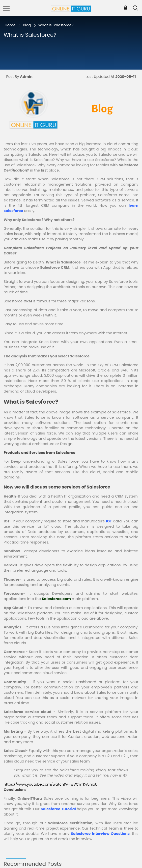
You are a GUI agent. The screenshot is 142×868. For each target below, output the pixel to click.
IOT (109, 521)
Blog (27, 25)
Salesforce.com (56, 599)
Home (10, 25)
